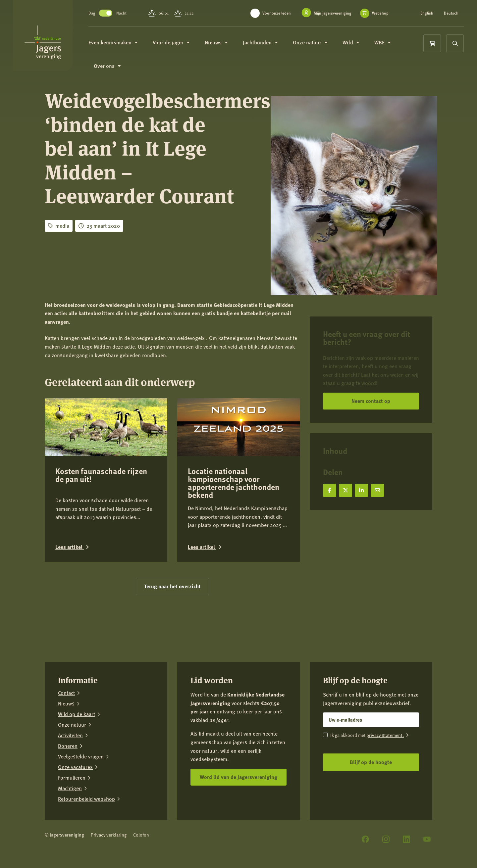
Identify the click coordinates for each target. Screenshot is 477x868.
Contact (66, 693)
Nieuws (218, 42)
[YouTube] (427, 839)
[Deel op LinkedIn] (361, 490)
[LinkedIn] (406, 839)
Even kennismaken (115, 42)
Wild (353, 42)
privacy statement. (385, 735)
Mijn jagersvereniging (333, 13)
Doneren (68, 746)
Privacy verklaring (109, 835)
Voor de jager (173, 42)
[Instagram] (386, 839)
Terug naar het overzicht (172, 586)
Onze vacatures (75, 767)
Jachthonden (263, 42)
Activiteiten (70, 735)
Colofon (141, 835)
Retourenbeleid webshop (86, 799)
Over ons (109, 66)
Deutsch (451, 13)
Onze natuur (312, 42)
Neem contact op (371, 401)
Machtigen (70, 788)
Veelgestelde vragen (81, 756)
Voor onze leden (277, 13)
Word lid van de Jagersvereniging (238, 777)
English (427, 13)
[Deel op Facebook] (330, 490)
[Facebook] (365, 839)
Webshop (380, 13)
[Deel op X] (345, 490)
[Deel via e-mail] (377, 490)
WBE (385, 42)
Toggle (108, 13)
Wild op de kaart (77, 714)
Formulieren (72, 778)
